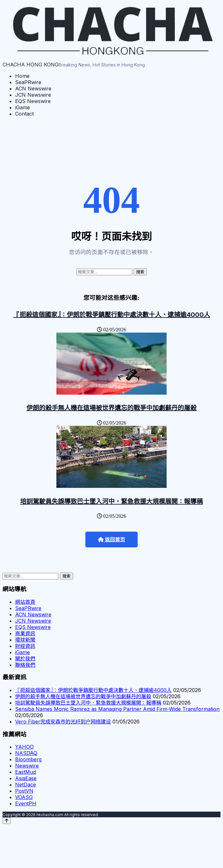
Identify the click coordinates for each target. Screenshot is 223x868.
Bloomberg (28, 759)
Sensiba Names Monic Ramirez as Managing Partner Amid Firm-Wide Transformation (117, 709)
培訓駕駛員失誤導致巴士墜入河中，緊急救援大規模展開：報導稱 (111, 501)
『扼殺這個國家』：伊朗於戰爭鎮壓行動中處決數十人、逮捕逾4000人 (112, 315)
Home (22, 76)
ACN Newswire (33, 89)
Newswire (27, 766)
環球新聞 (25, 640)
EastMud (26, 772)
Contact (24, 114)
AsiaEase (26, 778)
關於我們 (25, 659)
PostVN (24, 791)
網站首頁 (25, 602)
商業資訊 (25, 633)
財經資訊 (25, 646)
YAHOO (24, 747)
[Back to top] (7, 821)
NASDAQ (26, 753)
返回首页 (111, 540)
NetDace (26, 785)
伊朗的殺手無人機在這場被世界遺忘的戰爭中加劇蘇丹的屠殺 (111, 408)
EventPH (26, 803)
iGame (23, 107)
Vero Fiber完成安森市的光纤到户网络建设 (63, 722)
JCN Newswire (33, 95)
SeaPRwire (28, 82)
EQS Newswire (33, 101)
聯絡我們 (25, 665)
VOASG (24, 797)
